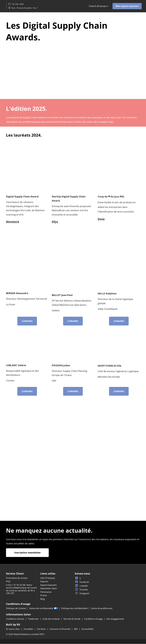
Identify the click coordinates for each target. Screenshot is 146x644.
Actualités (29, 629)
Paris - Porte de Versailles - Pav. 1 (25, 8)
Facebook (82, 582)
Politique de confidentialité (74, 608)
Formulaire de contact (17, 578)
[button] (127, 6)
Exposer (44, 581)
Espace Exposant (48, 585)
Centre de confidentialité (44, 609)
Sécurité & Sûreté (72, 619)
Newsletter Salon (49, 588)
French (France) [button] (99, 6)
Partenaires (46, 592)
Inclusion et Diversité (60, 629)
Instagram (82, 593)
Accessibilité (87, 629)
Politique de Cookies (16, 608)
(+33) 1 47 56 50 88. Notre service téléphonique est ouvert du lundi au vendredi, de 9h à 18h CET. (21, 589)
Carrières (42, 629)
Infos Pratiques (48, 578)
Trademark (34, 619)
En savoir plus (13, 629)
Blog (43, 599)
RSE (76, 629)
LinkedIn (81, 586)
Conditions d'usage (94, 619)
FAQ (8, 581)
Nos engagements (115, 619)
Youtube (81, 590)
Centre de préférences (102, 608)
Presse (44, 595)
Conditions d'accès (15, 619)
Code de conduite (51, 619)
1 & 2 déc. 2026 (18, 4)
